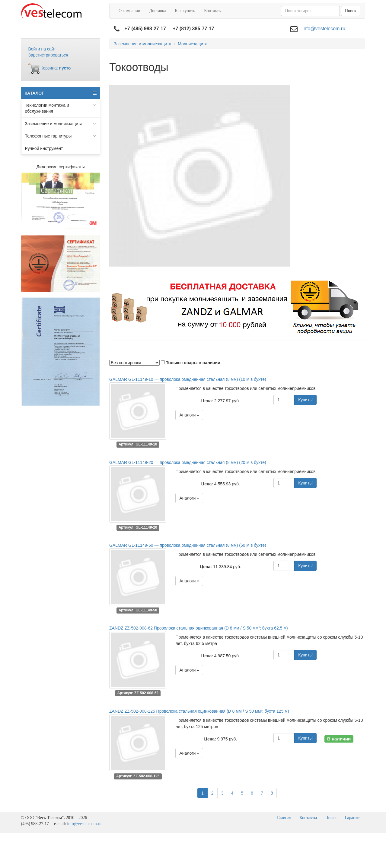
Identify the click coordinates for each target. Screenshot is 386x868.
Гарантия (353, 818)
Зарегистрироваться (48, 55)
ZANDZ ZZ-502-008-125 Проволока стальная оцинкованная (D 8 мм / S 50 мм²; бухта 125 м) (199, 711)
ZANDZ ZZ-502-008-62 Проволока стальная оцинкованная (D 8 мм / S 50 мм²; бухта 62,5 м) (199, 628)
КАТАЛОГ (61, 93)
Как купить (185, 11)
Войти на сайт (42, 49)
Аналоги (189, 415)
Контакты (213, 11)
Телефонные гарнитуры (61, 136)
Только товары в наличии (193, 363)
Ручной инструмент (44, 148)
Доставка (157, 11)
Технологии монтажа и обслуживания (61, 108)
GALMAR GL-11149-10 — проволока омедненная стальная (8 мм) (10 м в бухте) (188, 379)
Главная (284, 818)
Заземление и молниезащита (61, 124)
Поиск (351, 11)
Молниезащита (193, 44)
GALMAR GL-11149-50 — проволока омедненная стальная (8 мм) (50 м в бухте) (188, 545)
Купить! (305, 400)
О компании (129, 11)
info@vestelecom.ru (324, 29)
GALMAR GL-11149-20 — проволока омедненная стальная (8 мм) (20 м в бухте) (188, 462)
